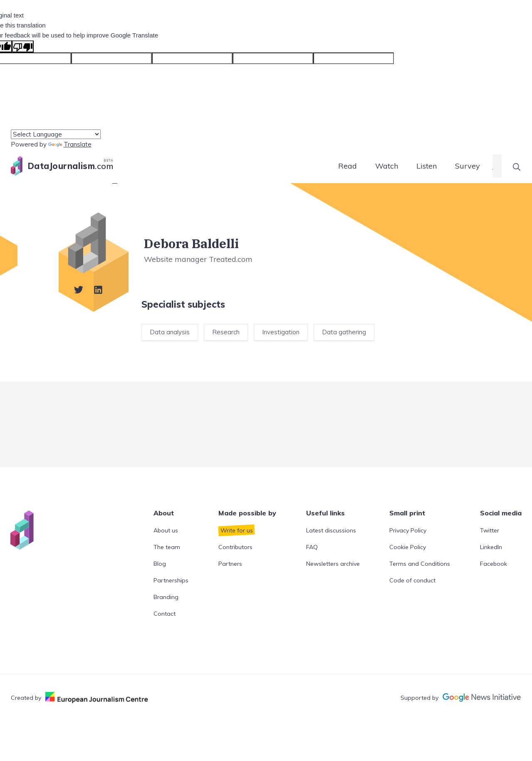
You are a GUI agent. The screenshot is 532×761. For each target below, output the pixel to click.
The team (167, 547)
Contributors (235, 547)
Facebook (494, 564)
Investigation (281, 332)
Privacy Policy (408, 530)
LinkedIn (491, 547)
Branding (166, 597)
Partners (230, 564)
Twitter (490, 530)
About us (166, 530)
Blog (160, 564)
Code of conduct (412, 580)
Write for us (237, 530)
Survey (468, 166)
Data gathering (344, 332)
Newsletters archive (333, 564)
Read (348, 166)
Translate (70, 144)
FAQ (312, 547)
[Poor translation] (23, 46)
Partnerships (171, 580)
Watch (387, 166)
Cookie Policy (408, 547)
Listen (427, 166)
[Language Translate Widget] (56, 134)
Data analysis (170, 332)
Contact (165, 614)
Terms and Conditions (420, 564)
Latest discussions (331, 530)
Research (226, 332)
